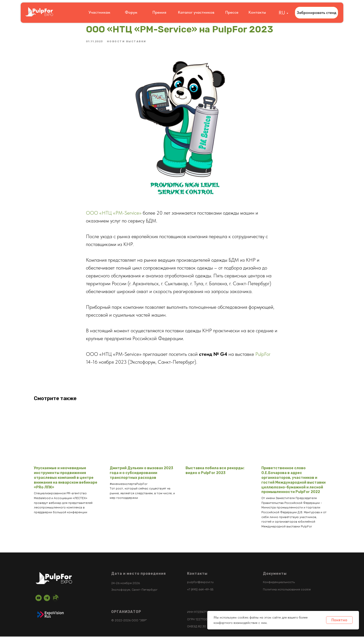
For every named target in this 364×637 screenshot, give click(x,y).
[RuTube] (55, 598)
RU (282, 13)
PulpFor (263, 354)
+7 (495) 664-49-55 (200, 590)
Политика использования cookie (287, 590)
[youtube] (39, 598)
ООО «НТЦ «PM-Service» (114, 213)
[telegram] (47, 598)
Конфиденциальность (279, 583)
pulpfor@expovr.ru (200, 583)
